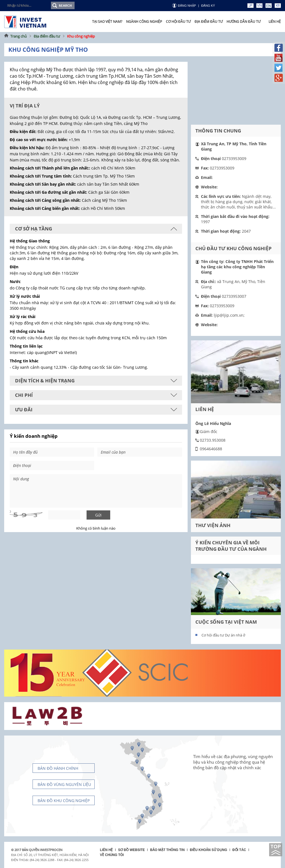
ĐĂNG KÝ (208, 6)
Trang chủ (19, 36)
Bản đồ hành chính (58, 768)
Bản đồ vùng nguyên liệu (64, 784)
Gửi (98, 515)
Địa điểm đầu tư (47, 36)
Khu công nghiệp (81, 36)
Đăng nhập (187, 6)
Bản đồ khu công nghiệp (64, 801)
